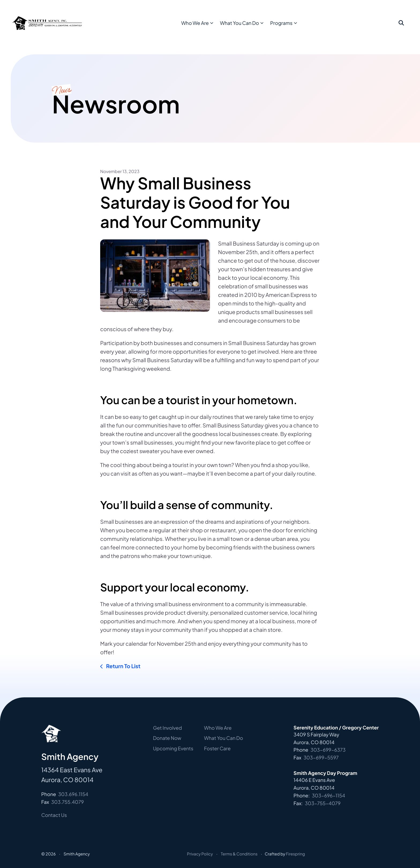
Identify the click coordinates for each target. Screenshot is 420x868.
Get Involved (167, 728)
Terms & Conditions (239, 854)
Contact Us (54, 815)
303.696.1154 (73, 794)
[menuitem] (210, 27)
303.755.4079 (67, 802)
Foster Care (217, 748)
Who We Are (209, 27)
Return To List (123, 666)
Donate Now (167, 738)
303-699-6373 (328, 750)
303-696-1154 (328, 795)
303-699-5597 (321, 757)
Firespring (295, 854)
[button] (401, 27)
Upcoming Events (173, 748)
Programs (295, 27)
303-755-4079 (323, 803)
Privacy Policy (200, 854)
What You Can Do (253, 27)
